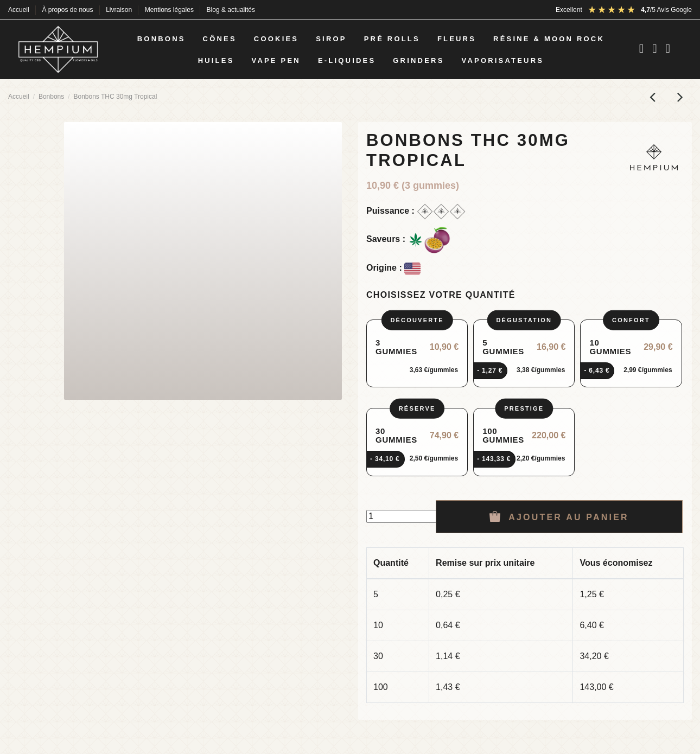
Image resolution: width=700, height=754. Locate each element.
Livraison (120, 10)
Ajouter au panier (559, 516)
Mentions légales (170, 10)
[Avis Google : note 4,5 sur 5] (640, 10)
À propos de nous (68, 10)
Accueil (20, 10)
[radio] (417, 354)
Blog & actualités (231, 10)
